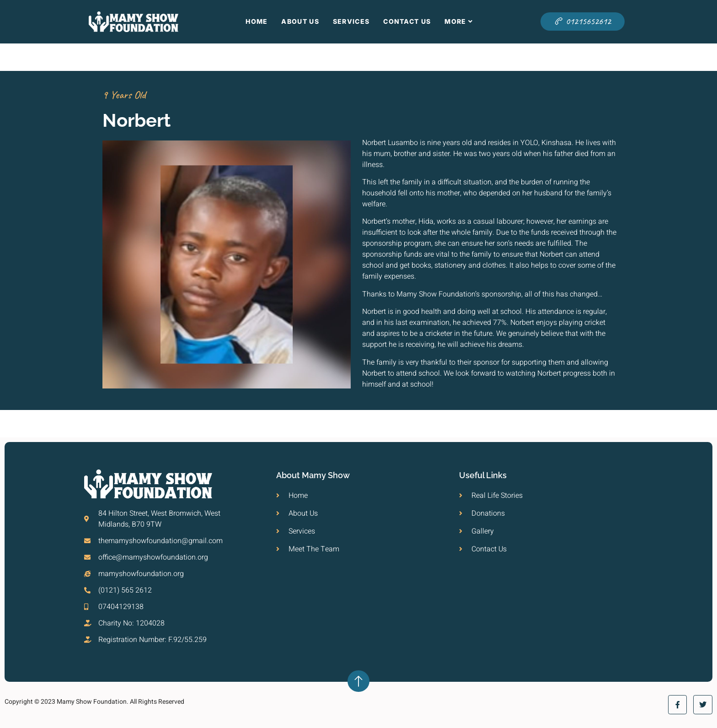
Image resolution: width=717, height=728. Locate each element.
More (459, 21)
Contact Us (407, 21)
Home (257, 21)
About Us (300, 21)
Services (351, 21)
